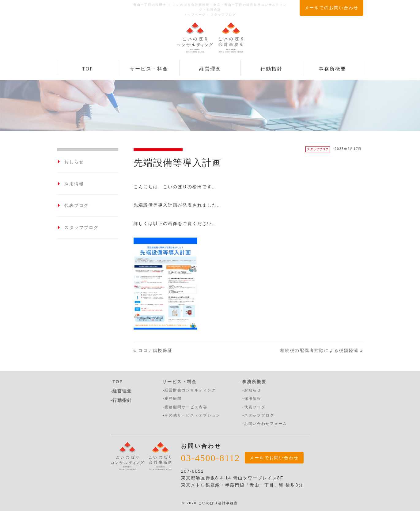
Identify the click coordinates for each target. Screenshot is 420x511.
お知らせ (253, 390)
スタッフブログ (318, 149)
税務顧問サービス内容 (186, 407)
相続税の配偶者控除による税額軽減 (319, 350)
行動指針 (271, 69)
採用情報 (74, 184)
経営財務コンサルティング (190, 390)
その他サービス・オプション (192, 415)
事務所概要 (332, 69)
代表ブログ (77, 205)
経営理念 (210, 69)
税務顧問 (173, 399)
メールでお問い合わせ (274, 458)
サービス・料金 (149, 69)
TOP (88, 69)
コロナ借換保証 (155, 350)
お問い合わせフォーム (266, 424)
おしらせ (74, 162)
